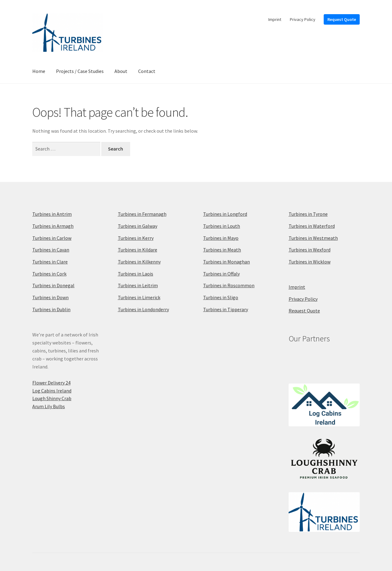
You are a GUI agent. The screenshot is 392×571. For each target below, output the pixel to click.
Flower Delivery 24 (51, 383)
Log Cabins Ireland (52, 391)
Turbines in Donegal (53, 285)
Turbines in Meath (222, 250)
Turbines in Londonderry (143, 309)
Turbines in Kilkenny (139, 262)
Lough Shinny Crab (52, 398)
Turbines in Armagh (53, 226)
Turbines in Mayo (221, 238)
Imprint (275, 19)
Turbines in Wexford (310, 250)
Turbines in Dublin (51, 309)
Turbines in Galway (138, 226)
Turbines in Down (50, 297)
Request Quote (342, 19)
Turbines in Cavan (51, 250)
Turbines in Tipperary (226, 309)
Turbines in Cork (49, 274)
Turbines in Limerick (139, 297)
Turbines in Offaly (221, 274)
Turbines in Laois (136, 274)
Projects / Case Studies (80, 71)
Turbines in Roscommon (229, 285)
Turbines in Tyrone (308, 214)
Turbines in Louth (222, 226)
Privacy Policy (303, 19)
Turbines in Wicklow (310, 262)
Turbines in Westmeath (313, 238)
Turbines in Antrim (52, 214)
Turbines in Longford (225, 214)
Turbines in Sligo (221, 297)
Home (39, 71)
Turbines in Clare (50, 262)
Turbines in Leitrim (138, 285)
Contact (147, 71)
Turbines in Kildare (138, 250)
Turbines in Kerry (136, 238)
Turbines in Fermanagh (142, 214)
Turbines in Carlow (52, 238)
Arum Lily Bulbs (49, 406)
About (121, 71)
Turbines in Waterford (312, 226)
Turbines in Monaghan (226, 262)
